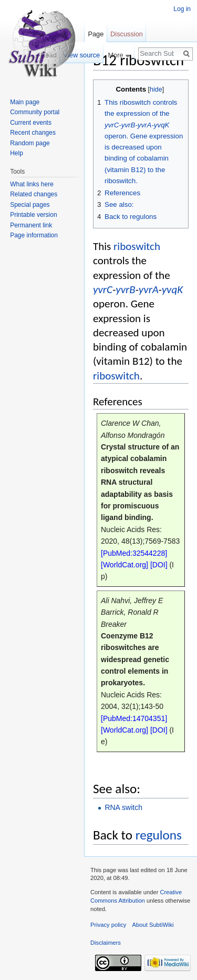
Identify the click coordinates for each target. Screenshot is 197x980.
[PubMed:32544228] (134, 553)
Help (17, 153)
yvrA (149, 289)
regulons (159, 835)
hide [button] (156, 89)
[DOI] (159, 565)
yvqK (173, 289)
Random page (30, 143)
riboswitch (137, 246)
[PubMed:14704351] (134, 718)
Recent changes (33, 133)
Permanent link (31, 225)
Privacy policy (108, 925)
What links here (32, 184)
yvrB (125, 289)
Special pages (30, 205)
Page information (34, 235)
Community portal (35, 112)
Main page (25, 102)
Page (96, 34)
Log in (182, 9)
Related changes (34, 194)
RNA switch (123, 807)
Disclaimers (106, 943)
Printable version (33, 215)
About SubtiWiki (153, 925)
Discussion (127, 34)
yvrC (103, 289)
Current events (31, 123)
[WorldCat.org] (125, 565)
